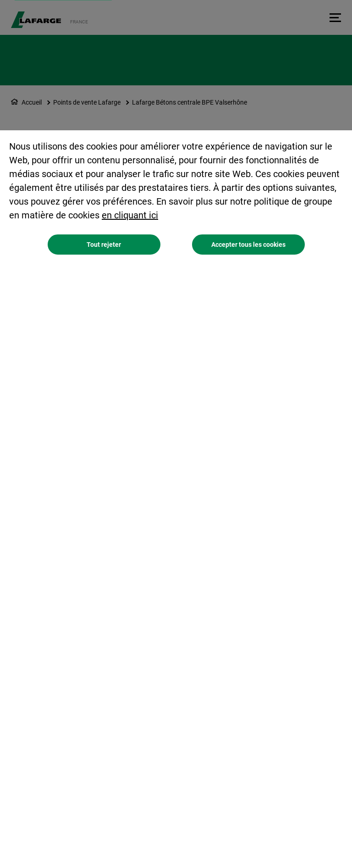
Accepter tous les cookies (248, 245)
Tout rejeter (104, 245)
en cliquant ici (130, 215)
